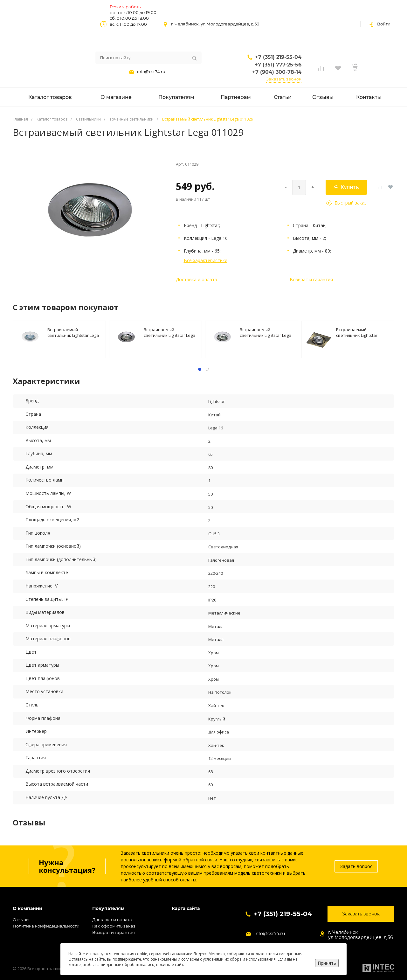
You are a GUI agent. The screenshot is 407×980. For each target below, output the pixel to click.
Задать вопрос (356, 866)
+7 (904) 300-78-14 (277, 72)
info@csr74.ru (151, 72)
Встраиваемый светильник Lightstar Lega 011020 (266, 332)
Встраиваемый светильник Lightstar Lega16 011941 (357, 332)
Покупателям (108, 909)
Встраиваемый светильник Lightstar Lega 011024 (169, 332)
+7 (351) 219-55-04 (278, 57)
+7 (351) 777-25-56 (278, 65)
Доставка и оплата (197, 279)
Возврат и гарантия (311, 279)
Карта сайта (186, 909)
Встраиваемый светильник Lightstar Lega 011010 (73, 332)
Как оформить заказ (114, 926)
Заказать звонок (284, 79)
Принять (327, 963)
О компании (28, 909)
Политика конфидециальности (46, 926)
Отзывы (21, 920)
